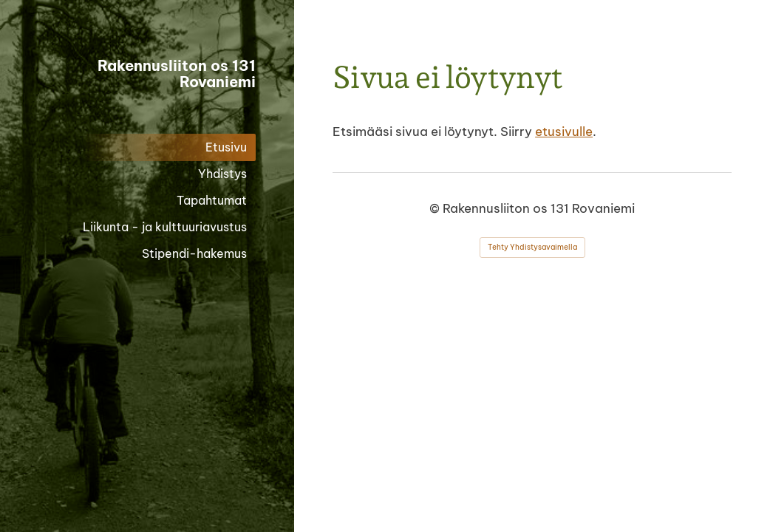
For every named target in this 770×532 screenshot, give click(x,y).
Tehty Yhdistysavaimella (532, 247)
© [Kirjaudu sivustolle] (436, 208)
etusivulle (564, 132)
